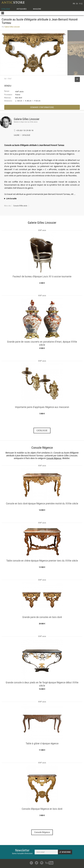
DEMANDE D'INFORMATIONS (42, 107)
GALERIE (17, 135)
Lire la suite (11, 198)
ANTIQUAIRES (22, 9)
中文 (81, 4)
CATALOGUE (6, 9)
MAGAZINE (37, 9)
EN (77, 4)
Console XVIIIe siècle (20, 206)
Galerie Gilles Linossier (27, 119)
